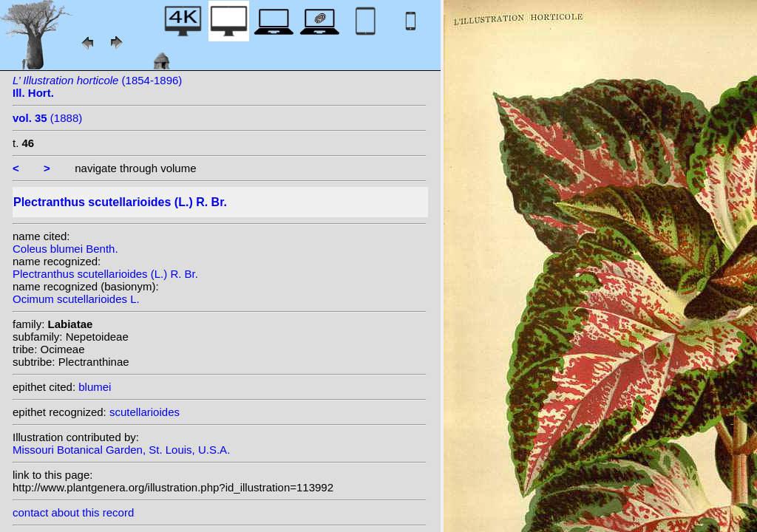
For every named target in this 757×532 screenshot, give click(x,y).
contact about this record (73, 512)
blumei (95, 387)
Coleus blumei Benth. (65, 249)
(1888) (47, 118)
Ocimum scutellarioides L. (76, 299)
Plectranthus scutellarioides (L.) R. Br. (105, 274)
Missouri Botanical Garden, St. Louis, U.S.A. (121, 450)
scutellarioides (145, 412)
